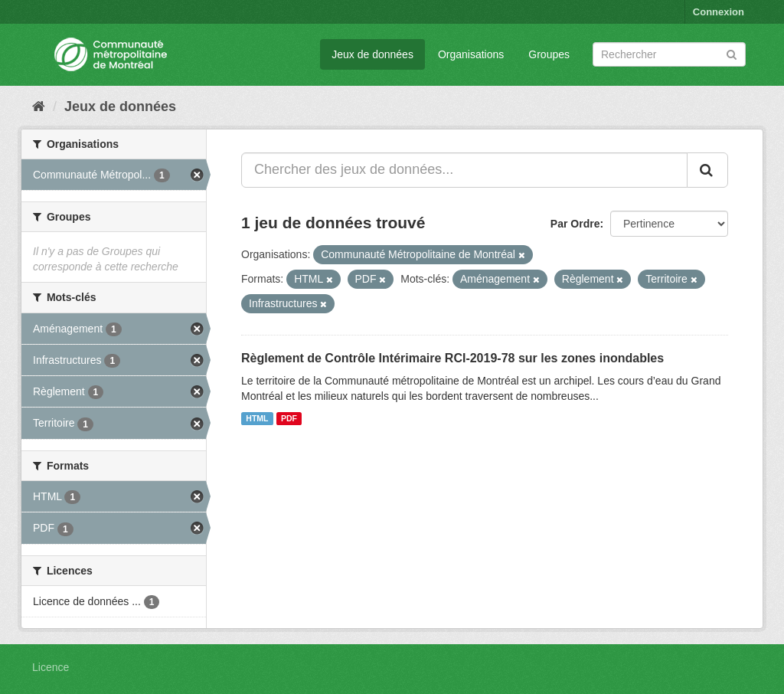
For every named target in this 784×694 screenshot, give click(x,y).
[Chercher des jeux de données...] (464, 170)
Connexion (719, 12)
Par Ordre (575, 224)
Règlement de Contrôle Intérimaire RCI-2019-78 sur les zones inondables (452, 358)
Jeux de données (372, 54)
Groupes (549, 54)
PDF (289, 418)
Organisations (471, 54)
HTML (257, 418)
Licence (51, 667)
